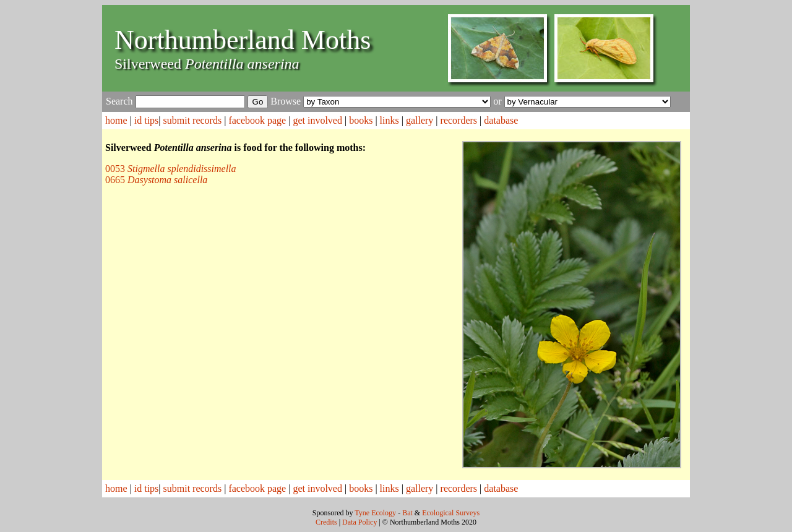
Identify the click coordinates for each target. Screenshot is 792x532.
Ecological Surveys (451, 513)
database (501, 120)
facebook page (257, 120)
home (116, 120)
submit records (193, 120)
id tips (147, 120)
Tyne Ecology (375, 513)
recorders (459, 120)
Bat (407, 513)
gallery (420, 120)
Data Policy (359, 522)
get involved (317, 120)
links (390, 120)
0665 (156, 180)
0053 (171, 169)
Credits (326, 522)
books (361, 120)
